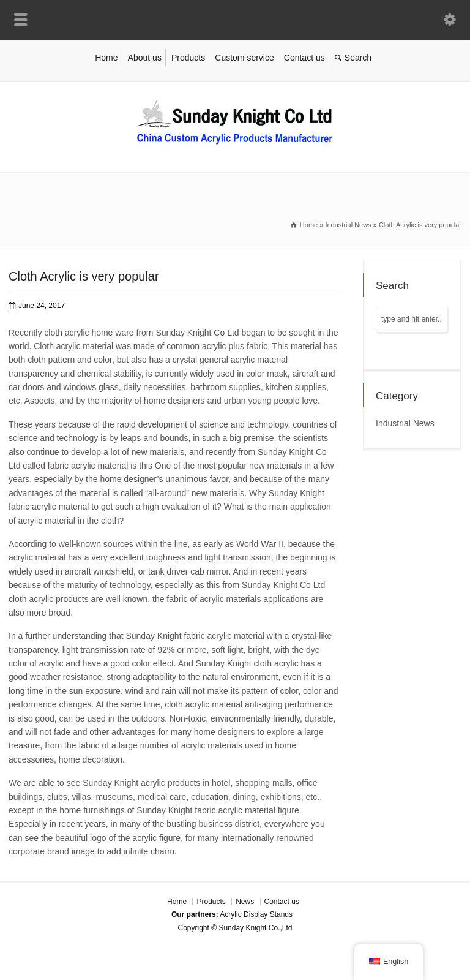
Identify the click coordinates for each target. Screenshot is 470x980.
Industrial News (405, 423)
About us (145, 58)
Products (188, 58)
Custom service (244, 58)
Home (106, 58)
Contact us (304, 58)
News (245, 902)
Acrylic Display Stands (256, 914)
